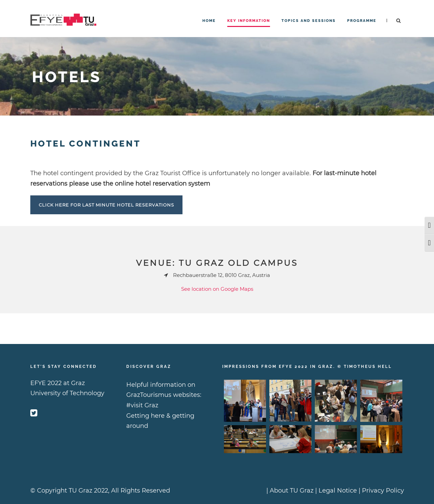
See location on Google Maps (217, 289)
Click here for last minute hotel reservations (106, 205)
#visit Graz (142, 405)
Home (209, 21)
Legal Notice (338, 491)
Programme (362, 21)
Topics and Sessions (309, 21)
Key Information (249, 21)
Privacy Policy (383, 491)
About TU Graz (292, 491)
